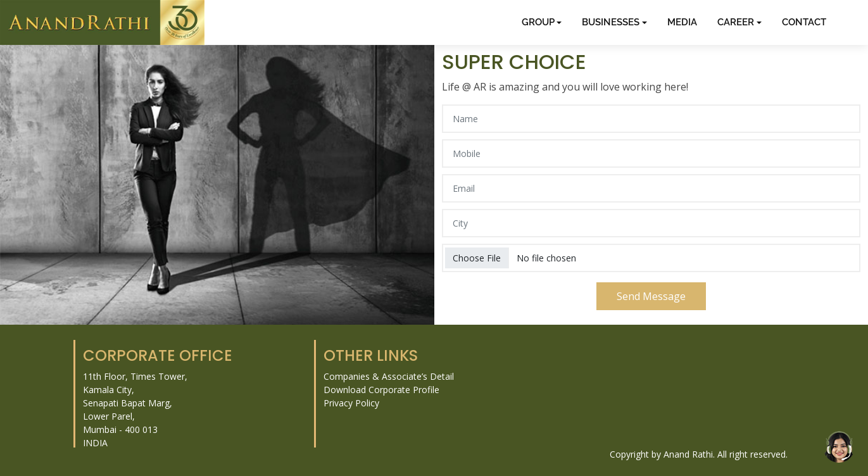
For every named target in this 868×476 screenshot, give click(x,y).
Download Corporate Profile (381, 390)
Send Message (651, 296)
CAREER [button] (736, 22)
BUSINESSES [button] (611, 22)
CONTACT (804, 22)
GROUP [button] (538, 22)
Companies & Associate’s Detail (389, 376)
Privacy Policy (351, 403)
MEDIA (682, 22)
